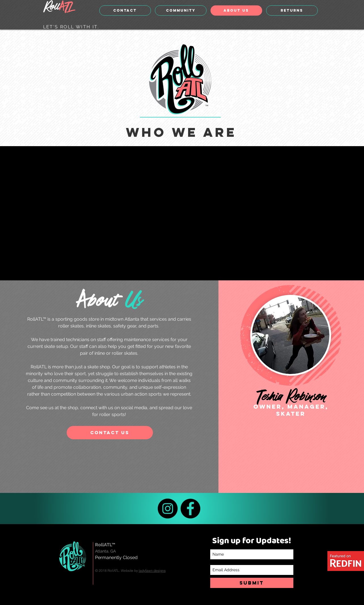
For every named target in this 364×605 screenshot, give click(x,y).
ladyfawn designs (152, 571)
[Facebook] (190, 509)
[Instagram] (168, 509)
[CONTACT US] (110, 433)
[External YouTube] (179, 213)
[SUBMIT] (252, 583)
